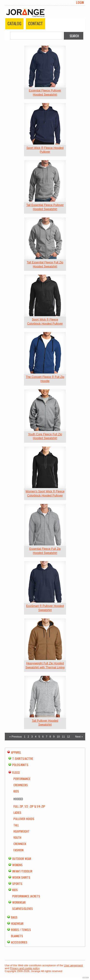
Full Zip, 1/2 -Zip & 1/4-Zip (29, 806)
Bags (14, 917)
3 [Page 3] (32, 737)
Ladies (17, 813)
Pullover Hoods (24, 819)
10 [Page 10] (58, 737)
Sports (17, 884)
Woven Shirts (21, 877)
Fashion (18, 850)
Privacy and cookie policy (25, 968)
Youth (17, 838)
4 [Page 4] (36, 737)
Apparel (16, 752)
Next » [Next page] (79, 737)
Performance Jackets (26, 896)
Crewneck (20, 844)
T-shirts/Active (23, 759)
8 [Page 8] (50, 737)
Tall (16, 825)
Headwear (17, 923)
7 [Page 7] (47, 737)
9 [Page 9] (54, 737)
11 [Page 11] (63, 737)
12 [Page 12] (68, 737)
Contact (36, 23)
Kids (16, 791)
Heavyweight (21, 831)
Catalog (14, 23)
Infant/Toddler (22, 871)
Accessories (19, 942)
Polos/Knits (20, 765)
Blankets (17, 936)
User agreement (73, 965)
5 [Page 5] (39, 737)
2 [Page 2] (28, 737)
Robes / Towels (21, 930)
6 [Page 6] (43, 737)
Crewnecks (21, 785)
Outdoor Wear (22, 859)
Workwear (19, 902)
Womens (17, 865)
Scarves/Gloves (23, 909)
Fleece (16, 772)
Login (80, 2)
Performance (22, 779)
